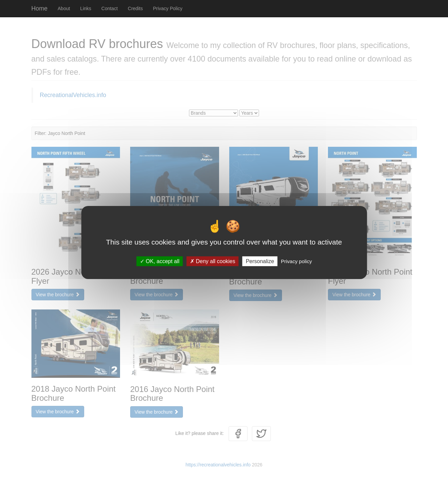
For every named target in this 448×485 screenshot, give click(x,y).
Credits (135, 8)
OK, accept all (160, 261)
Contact (110, 8)
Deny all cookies (213, 261)
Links (86, 8)
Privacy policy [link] (297, 261)
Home (40, 8)
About (64, 8)
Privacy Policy (168, 8)
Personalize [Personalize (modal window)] (260, 261)
